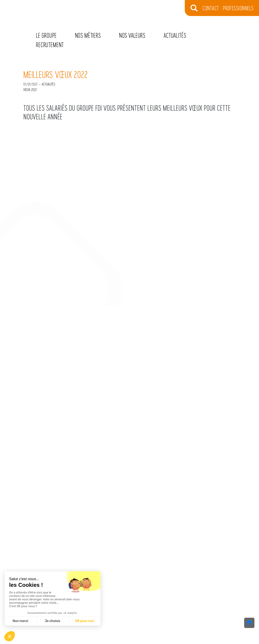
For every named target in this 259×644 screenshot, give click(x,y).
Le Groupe (46, 35)
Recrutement (50, 44)
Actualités (175, 35)
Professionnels (238, 8)
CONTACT (211, 8)
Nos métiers (88, 35)
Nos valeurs (132, 35)
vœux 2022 (30, 90)
